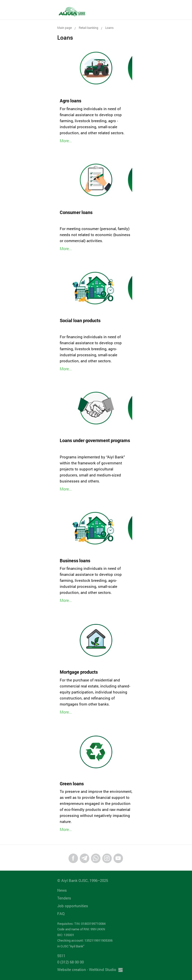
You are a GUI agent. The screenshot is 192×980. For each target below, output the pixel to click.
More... (66, 141)
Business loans (75, 561)
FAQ (61, 914)
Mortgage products (79, 672)
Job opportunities (73, 906)
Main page (64, 28)
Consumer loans (76, 212)
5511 (61, 956)
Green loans (72, 784)
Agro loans (70, 101)
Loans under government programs (95, 440)
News (62, 890)
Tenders (64, 898)
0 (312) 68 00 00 (70, 962)
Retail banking (88, 28)
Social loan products (80, 320)
